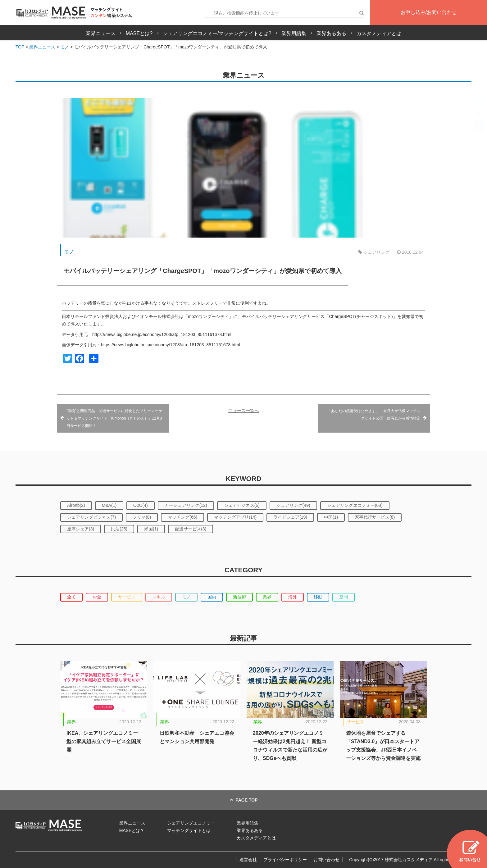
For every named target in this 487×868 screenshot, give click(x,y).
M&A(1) (109, 505)
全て (71, 597)
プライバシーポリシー (285, 860)
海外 (293, 597)
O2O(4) (141, 505)
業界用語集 (294, 33)
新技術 (239, 597)
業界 (267, 597)
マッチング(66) (182, 517)
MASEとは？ (132, 830)
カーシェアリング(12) (186, 505)
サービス (127, 597)
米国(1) (151, 529)
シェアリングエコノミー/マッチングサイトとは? (217, 33)
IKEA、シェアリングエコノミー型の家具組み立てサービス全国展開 (104, 741)
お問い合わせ (326, 860)
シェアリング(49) (293, 505)
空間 (344, 597)
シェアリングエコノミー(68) (355, 505)
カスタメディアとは (379, 33)
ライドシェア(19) (290, 517)
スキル (159, 597)
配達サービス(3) (191, 529)
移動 (318, 597)
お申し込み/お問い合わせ (429, 12)
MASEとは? (139, 33)
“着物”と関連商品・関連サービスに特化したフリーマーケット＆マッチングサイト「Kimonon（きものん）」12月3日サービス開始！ (114, 418)
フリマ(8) (142, 517)
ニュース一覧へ (243, 411)
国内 (212, 597)
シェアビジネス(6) (242, 505)
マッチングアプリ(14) (235, 517)
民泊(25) (119, 529)
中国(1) (331, 517)
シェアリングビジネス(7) (91, 517)
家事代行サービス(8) (375, 517)
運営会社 (248, 860)
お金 (97, 597)
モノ (69, 252)
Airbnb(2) (76, 505)
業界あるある (331, 33)
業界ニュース (101, 33)
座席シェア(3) (81, 529)
